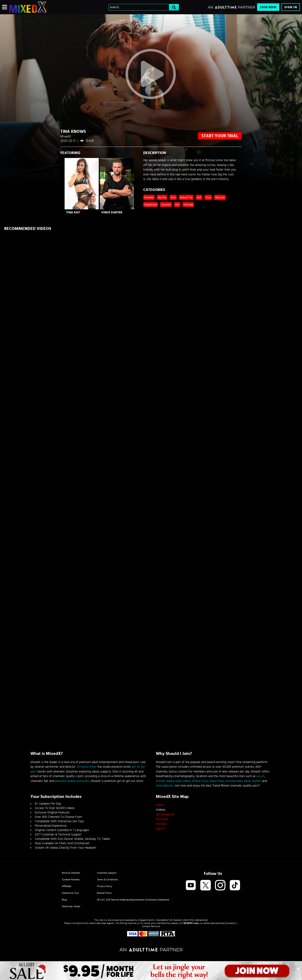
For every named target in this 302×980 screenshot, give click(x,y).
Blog (64, 900)
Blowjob (220, 197)
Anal (173, 197)
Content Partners (71, 880)
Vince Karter (112, 212)
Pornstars (162, 819)
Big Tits (162, 197)
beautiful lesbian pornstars (72, 781)
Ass (177, 205)
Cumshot (166, 205)
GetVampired (165, 815)
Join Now (268, 7)
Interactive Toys (70, 893)
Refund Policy (104, 893)
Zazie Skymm (253, 781)
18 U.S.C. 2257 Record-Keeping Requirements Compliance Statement (133, 900)
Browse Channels (71, 873)
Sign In (291, 7)
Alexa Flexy (217, 781)
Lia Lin (260, 776)
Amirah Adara (165, 781)
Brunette (149, 197)
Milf (199, 197)
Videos (161, 810)
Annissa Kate (234, 781)
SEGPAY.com (191, 923)
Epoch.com (83, 923)
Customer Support (107, 873)
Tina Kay (73, 212)
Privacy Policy (105, 886)
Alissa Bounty (165, 786)
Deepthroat (151, 205)
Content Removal (151, 926)
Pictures (161, 824)
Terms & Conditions (107, 880)
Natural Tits (186, 197)
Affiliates (67, 886)
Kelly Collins (183, 781)
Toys (208, 197)
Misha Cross (200, 781)
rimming (188, 205)
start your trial (220, 136)
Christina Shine (86, 767)
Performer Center (71, 906)
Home (160, 805)
